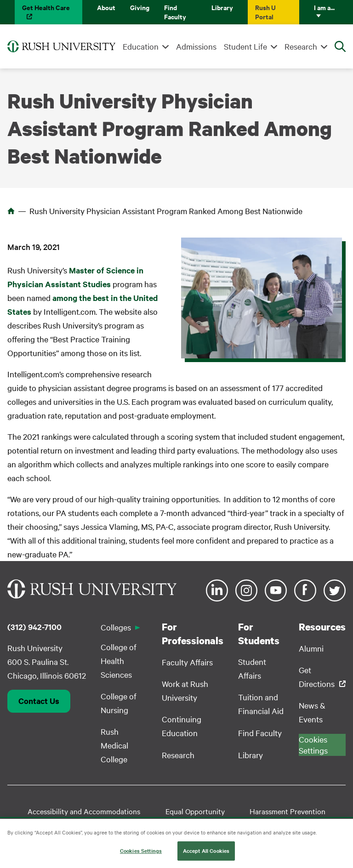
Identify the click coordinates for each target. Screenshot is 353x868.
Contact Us (39, 701)
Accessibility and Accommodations (84, 811)
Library (222, 7)
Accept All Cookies (206, 851)
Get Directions (317, 677)
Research (301, 46)
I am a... (324, 7)
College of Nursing (119, 703)
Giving (140, 7)
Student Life (245, 46)
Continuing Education (182, 726)
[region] (176, 843)
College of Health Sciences (119, 661)
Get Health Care (46, 7)
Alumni (311, 648)
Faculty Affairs (187, 662)
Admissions (196, 46)
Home (11, 211)
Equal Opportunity (195, 811)
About (106, 7)
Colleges (116, 627)
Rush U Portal (265, 12)
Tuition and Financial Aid (261, 704)
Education (141, 46)
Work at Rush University (185, 690)
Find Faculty (175, 12)
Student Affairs (252, 668)
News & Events (312, 712)
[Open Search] (340, 46)
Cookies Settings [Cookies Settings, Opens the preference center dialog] (141, 851)
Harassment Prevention (288, 811)
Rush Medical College (114, 745)
